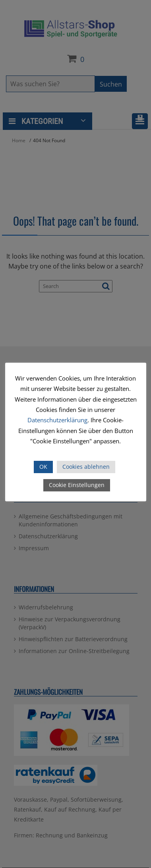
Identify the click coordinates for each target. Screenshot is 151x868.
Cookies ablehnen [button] (86, 467)
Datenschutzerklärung (57, 420)
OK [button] (43, 467)
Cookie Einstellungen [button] (77, 485)
